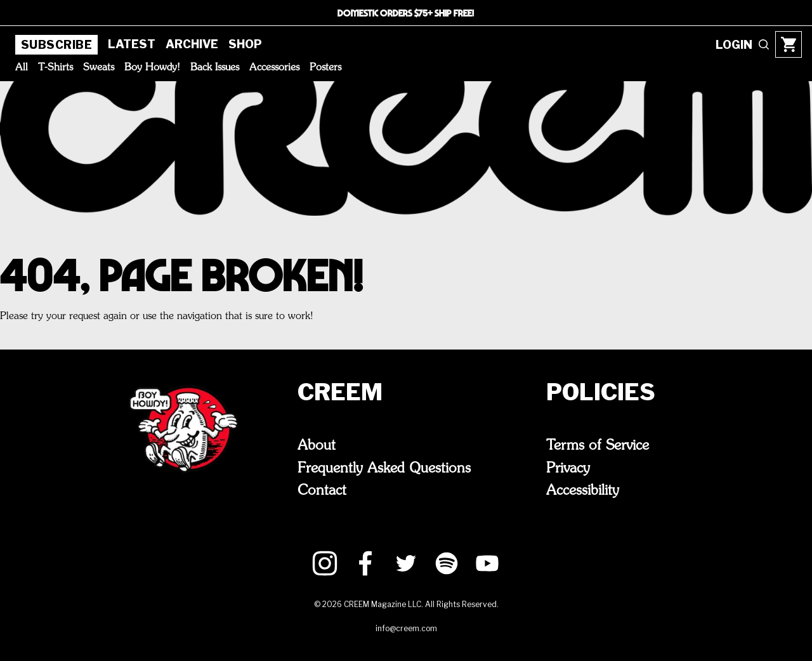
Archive (192, 44)
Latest (132, 44)
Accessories (274, 68)
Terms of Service (598, 446)
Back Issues (215, 68)
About (317, 446)
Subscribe (56, 45)
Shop (245, 44)
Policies (601, 392)
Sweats (99, 68)
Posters (325, 68)
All (22, 68)
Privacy (568, 469)
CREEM (340, 392)
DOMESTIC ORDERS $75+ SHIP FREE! (406, 13)
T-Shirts (56, 68)
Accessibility (583, 491)
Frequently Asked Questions (384, 469)
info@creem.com (406, 628)
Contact (322, 491)
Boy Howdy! (152, 68)
